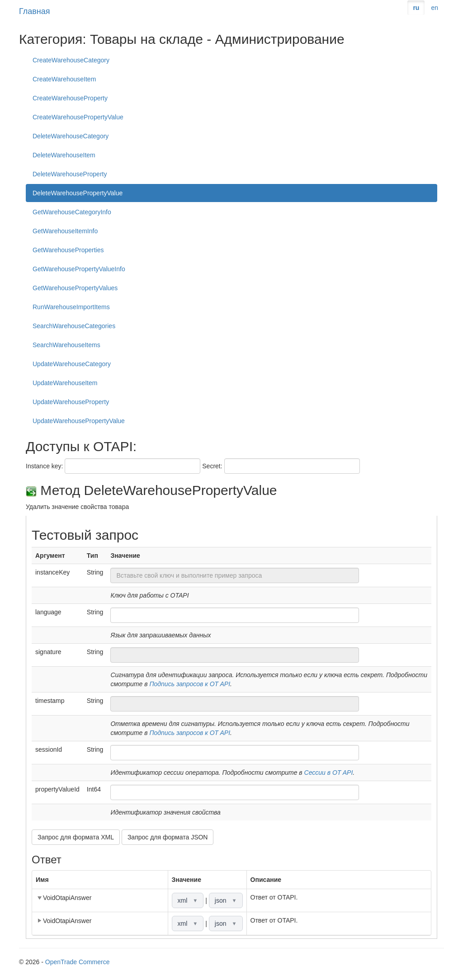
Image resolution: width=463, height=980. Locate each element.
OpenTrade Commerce (78, 962)
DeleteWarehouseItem (64, 155)
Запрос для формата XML (76, 837)
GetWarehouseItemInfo (65, 231)
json (226, 900)
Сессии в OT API (329, 773)
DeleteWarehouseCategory (71, 136)
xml (188, 900)
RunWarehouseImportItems (71, 307)
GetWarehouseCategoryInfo (72, 212)
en (435, 8)
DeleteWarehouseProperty (70, 174)
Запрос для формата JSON (168, 837)
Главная (35, 11)
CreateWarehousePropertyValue (78, 117)
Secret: (212, 466)
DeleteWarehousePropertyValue (78, 193)
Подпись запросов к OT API (190, 684)
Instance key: (45, 466)
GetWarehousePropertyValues (75, 288)
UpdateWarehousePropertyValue (79, 421)
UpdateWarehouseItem (65, 383)
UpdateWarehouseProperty (71, 402)
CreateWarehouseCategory (71, 60)
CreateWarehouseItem (64, 79)
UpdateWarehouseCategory (72, 364)
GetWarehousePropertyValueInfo (79, 269)
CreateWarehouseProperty (70, 98)
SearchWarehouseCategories (74, 326)
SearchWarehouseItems (66, 345)
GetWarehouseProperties (68, 250)
